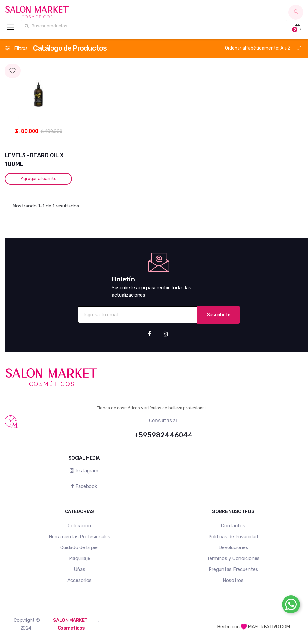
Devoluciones (233, 547)
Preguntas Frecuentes (233, 569)
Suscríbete (219, 315)
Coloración (79, 526)
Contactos (233, 526)
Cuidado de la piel (79, 547)
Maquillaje (79, 558)
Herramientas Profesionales (79, 537)
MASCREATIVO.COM (265, 627)
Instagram (84, 471)
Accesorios (79, 580)
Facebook (84, 486)
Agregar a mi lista (38, 65)
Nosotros (233, 580)
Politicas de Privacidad (233, 537)
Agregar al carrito (39, 179)
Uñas (79, 569)
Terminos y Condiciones (233, 558)
